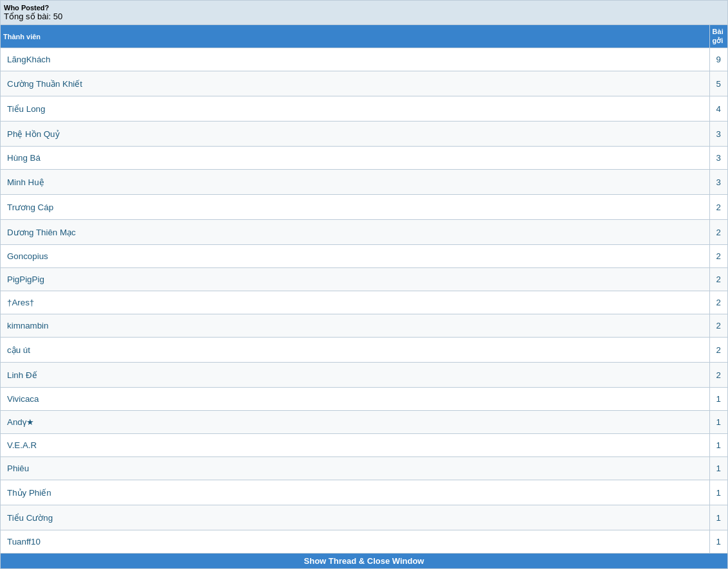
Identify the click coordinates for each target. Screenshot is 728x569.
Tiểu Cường (30, 518)
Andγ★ (21, 422)
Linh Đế (22, 375)
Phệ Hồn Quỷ (33, 134)
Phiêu (18, 468)
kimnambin (28, 326)
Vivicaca (23, 399)
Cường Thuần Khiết (45, 84)
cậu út (19, 350)
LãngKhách (29, 59)
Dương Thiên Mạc (41, 232)
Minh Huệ (26, 182)
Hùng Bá (24, 158)
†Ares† (21, 303)
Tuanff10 (24, 542)
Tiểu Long (26, 109)
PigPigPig (26, 279)
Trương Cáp (30, 207)
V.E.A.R (22, 445)
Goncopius (28, 256)
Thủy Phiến (29, 493)
